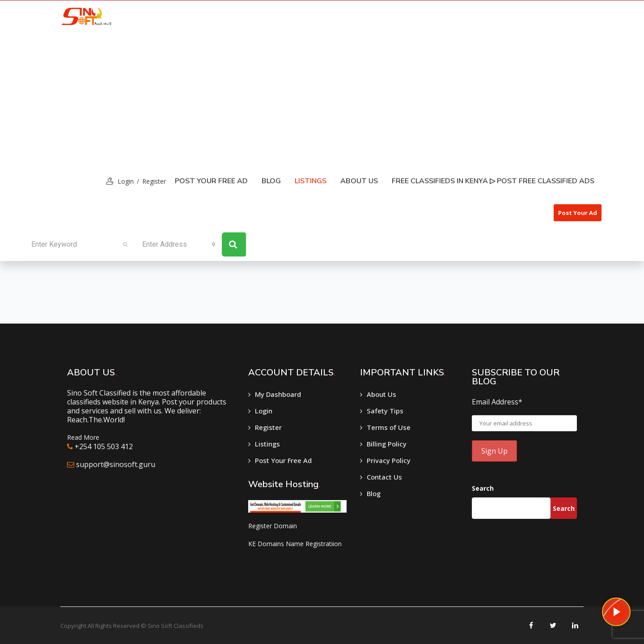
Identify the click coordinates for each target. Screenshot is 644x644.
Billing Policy (387, 444)
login (126, 181)
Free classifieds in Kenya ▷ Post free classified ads (493, 181)
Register (154, 181)
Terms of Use (389, 427)
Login (264, 411)
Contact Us (384, 477)
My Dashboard (278, 394)
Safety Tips (385, 411)
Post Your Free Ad (211, 181)
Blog (271, 181)
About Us (359, 181)
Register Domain (273, 526)
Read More (83, 437)
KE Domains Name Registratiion (295, 544)
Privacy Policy (389, 460)
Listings (267, 444)
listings (311, 181)
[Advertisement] (322, 99)
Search (483, 488)
